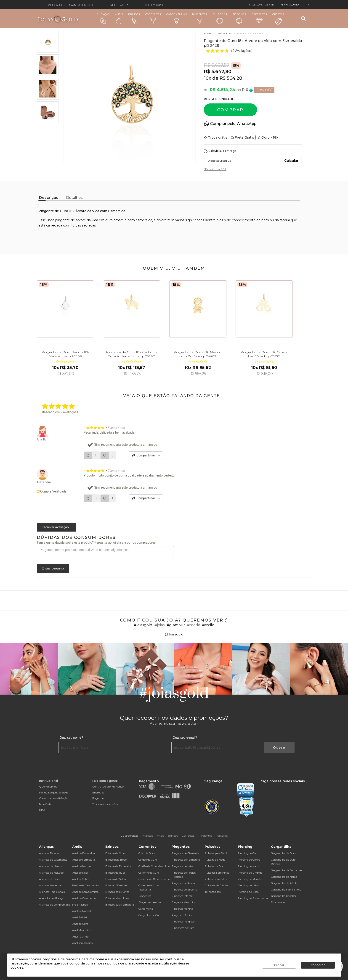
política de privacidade (126, 963)
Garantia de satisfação (54, 798)
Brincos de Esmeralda (118, 866)
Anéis (119, 18)
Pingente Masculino (184, 902)
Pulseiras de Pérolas (217, 885)
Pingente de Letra (182, 866)
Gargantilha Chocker (284, 896)
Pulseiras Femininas (217, 873)
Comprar (230, 110)
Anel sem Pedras (82, 943)
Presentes (259, 18)
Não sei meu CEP (215, 169)
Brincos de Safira (116, 879)
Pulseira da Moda (215, 860)
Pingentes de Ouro (183, 928)
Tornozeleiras (213, 892)
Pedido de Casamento (85, 885)
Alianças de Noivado (51, 873)
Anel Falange (80, 937)
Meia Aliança (80, 905)
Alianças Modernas (50, 885)
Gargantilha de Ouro (283, 853)
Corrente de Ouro (149, 873)
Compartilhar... (146, 455)
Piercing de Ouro (248, 853)
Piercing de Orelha (249, 860)
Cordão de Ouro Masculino (154, 866)
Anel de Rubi (80, 873)
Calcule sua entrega (220, 151)
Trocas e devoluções (105, 804)
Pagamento (100, 798)
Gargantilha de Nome (284, 877)
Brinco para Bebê (116, 860)
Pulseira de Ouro (215, 866)
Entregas (98, 792)
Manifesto (45, 804)
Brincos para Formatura (120, 905)
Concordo (318, 965)
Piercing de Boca (248, 892)
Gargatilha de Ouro (150, 915)
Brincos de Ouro (115, 853)
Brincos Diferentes (117, 885)
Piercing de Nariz (248, 866)
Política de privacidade (54, 792)
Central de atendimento (108, 786)
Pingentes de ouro (150, 902)
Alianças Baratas (49, 853)
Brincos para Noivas (117, 892)
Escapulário (278, 902)
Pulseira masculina (216, 879)
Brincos (134, 18)
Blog (42, 810)
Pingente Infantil (182, 896)
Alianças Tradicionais (52, 892)
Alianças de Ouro (49, 879)
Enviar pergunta (53, 568)
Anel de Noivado (82, 911)
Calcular (291, 161)
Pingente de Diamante (185, 853)
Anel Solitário (80, 917)
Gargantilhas (177, 18)
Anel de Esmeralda (84, 853)
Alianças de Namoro (51, 866)
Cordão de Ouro (148, 860)
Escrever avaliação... (57, 527)
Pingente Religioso (183, 922)
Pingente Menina (182, 909)
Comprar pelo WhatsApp (233, 124)
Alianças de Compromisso (54, 905)
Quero (279, 748)
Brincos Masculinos (117, 898)
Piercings (239, 18)
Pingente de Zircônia (185, 890)
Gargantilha (146, 909)
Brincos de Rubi (115, 873)
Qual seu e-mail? (185, 738)
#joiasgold (143, 625)
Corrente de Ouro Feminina (155, 879)
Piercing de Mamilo (250, 879)
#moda (194, 625)
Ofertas (278, 19)
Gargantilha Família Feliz (286, 890)
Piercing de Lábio (248, 885)
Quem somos (48, 786)
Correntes (153, 18)
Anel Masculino (82, 930)
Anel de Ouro (80, 924)
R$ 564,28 (231, 78)
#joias (159, 625)
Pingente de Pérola (183, 883)
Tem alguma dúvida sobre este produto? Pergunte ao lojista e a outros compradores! (97, 543)
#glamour (176, 625)
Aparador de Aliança (51, 898)
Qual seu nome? (71, 738)
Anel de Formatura (84, 860)
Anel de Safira (81, 879)
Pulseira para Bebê (216, 853)
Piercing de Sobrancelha (253, 898)
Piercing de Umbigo (250, 873)
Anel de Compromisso (85, 892)
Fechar (279, 965)
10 (207, 78)
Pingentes (200, 18)
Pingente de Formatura (186, 860)
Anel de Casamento (84, 898)
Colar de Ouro (146, 853)
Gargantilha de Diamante (286, 870)
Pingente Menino (182, 915)
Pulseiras (220, 19)
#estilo (208, 625)
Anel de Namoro (82, 866)
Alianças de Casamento (53, 860)
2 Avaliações (242, 51)
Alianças (103, 18)
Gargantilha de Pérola (284, 883)
